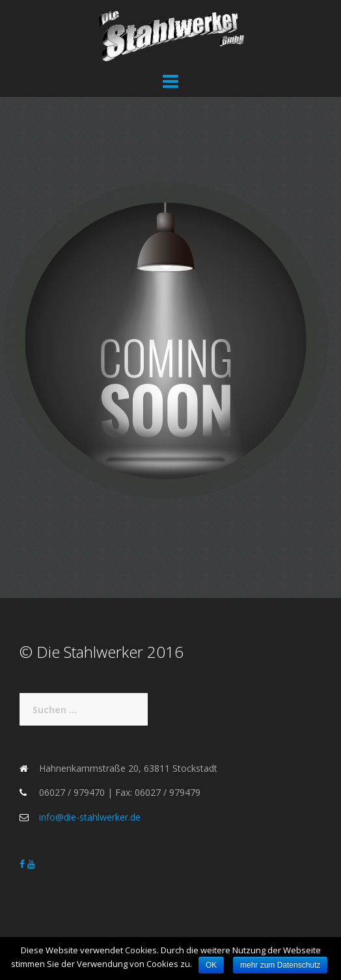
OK (211, 965)
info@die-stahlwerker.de (90, 817)
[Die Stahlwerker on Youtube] (31, 864)
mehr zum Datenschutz (280, 965)
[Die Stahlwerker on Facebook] (23, 864)
